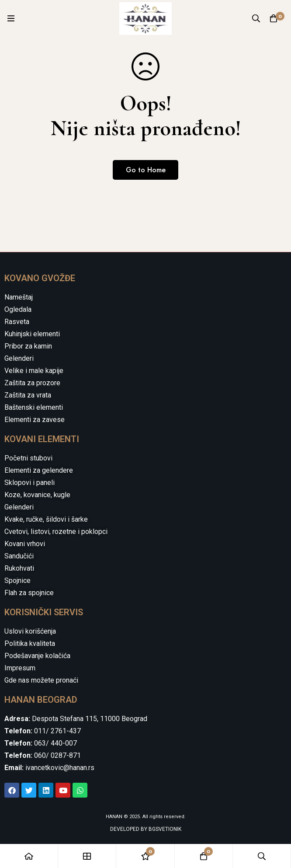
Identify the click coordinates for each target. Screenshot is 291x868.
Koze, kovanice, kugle (37, 495)
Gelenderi (19, 358)
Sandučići (19, 556)
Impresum (20, 668)
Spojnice (17, 580)
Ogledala (18, 309)
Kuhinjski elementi (32, 334)
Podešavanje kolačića (37, 656)
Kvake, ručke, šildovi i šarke (46, 519)
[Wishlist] (145, 856)
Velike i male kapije (34, 371)
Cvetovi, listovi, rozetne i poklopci (56, 532)
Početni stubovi (28, 458)
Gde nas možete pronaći (41, 680)
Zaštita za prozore (32, 383)
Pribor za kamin (28, 346)
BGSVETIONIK (164, 829)
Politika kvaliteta (30, 643)
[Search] (256, 18)
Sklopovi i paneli (29, 483)
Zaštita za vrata (28, 395)
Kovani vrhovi (25, 544)
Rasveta (17, 322)
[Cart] (274, 18)
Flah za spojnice (29, 593)
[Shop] (87, 856)
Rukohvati (19, 568)
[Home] (29, 856)
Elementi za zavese (35, 420)
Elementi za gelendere (39, 470)
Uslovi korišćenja (30, 631)
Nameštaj (19, 297)
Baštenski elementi (34, 407)
